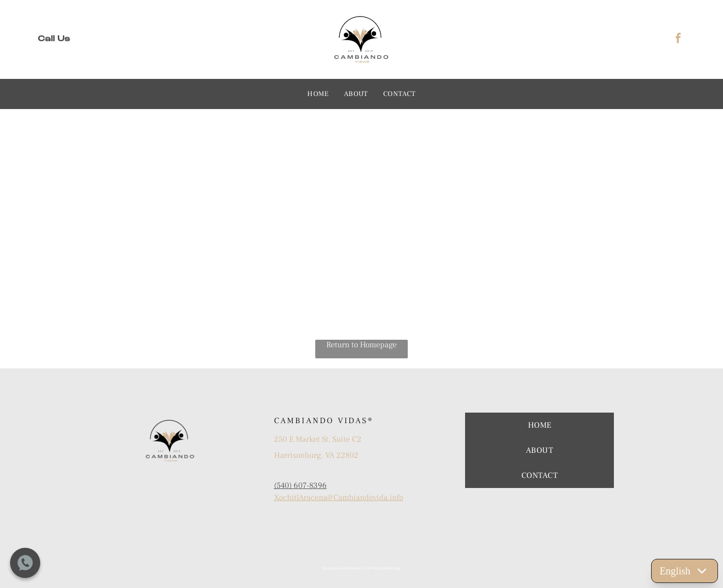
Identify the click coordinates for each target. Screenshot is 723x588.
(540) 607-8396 (300, 485)
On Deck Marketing (383, 568)
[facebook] (678, 39)
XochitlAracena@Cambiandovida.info (339, 498)
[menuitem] (318, 94)
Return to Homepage (361, 345)
